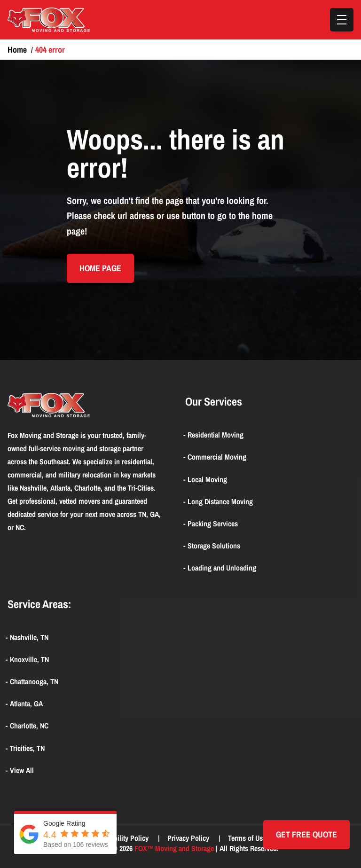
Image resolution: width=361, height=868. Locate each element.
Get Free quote (306, 834)
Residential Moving (216, 435)
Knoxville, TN (29, 659)
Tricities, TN (27, 748)
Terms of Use (248, 838)
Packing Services (213, 524)
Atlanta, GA (26, 704)
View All (22, 770)
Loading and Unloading (222, 568)
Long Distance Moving (220, 501)
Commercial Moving (217, 457)
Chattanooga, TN (34, 681)
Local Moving (207, 479)
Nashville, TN (29, 637)
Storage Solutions (214, 546)
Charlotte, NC (29, 726)
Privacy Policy (189, 838)
